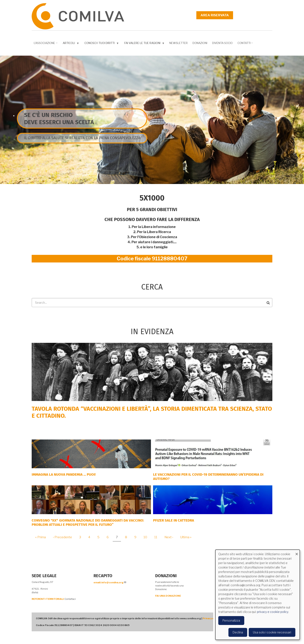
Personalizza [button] (231, 620)
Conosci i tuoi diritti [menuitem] (102, 44)
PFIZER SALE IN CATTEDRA (174, 520)
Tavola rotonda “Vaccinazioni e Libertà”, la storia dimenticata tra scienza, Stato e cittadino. (152, 412)
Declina (238, 632)
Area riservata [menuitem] (215, 15)
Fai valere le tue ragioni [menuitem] (145, 44)
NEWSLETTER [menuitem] (178, 43)
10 (147, 537)
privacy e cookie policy (273, 612)
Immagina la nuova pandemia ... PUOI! (64, 474)
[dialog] (258, 595)
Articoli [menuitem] (71, 44)
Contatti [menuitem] (246, 44)
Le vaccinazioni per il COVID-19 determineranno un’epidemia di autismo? (208, 477)
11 (157, 537)
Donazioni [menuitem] (200, 43)
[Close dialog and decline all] (297, 552)
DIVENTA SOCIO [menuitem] (222, 43)
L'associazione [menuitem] (46, 44)
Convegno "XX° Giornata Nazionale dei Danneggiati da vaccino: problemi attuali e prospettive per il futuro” (88, 522)
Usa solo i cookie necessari (272, 632)
